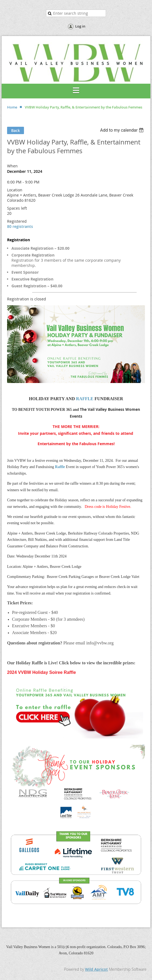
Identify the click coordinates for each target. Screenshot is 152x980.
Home (12, 107)
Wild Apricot (96, 969)
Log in (80, 26)
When (12, 166)
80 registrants (20, 226)
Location (15, 190)
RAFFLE (85, 399)
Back (16, 130)
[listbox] (122, 130)
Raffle (60, 467)
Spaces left (17, 208)
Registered (17, 221)
